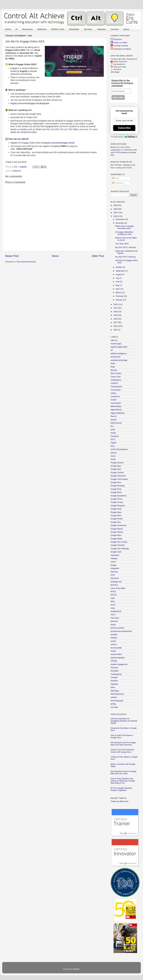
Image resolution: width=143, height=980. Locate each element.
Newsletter (74, 29)
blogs (113, 367)
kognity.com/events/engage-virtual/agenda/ (30, 103)
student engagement (119, 664)
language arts (116, 582)
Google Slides (116, 539)
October (119, 267)
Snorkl (113, 651)
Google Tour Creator (119, 542)
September (121, 271)
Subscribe (124, 128)
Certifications (116, 380)
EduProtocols (116, 423)
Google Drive (116, 489)
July (118, 278)
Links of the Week (118, 588)
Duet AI (114, 416)
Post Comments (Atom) (26, 262)
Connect (115, 29)
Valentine (114, 684)
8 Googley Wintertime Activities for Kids (124, 233)
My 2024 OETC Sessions (126, 247)
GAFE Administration (119, 449)
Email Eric (118, 39)
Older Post (98, 256)
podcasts (114, 621)
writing (113, 704)
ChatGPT (114, 383)
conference (16, 171)
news (113, 608)
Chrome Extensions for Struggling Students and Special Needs (124, 721)
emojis (113, 433)
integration (115, 568)
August (119, 274)
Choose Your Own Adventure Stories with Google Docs (123, 751)
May (118, 285)
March (119, 293)
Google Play (116, 522)
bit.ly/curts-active (29, 132)
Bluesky (114, 370)
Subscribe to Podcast (122, 49)
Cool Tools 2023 (122, 244)
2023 (116, 216)
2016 (116, 326)
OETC (113, 615)
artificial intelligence (119, 354)
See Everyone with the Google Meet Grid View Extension (123, 744)
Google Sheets (117, 532)
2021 (116, 308)
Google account (117, 463)
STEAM (114, 661)
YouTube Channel (121, 46)
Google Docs (116, 482)
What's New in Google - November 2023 (125, 227)
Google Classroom (118, 476)
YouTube (114, 707)
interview (114, 572)
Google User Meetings (120, 549)
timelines (114, 681)
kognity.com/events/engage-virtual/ (59, 143)
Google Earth (116, 492)
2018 (116, 319)
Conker (114, 400)
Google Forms (116, 499)
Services (88, 29)
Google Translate (118, 545)
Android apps (116, 344)
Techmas (114, 668)
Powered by (124, 137)
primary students (117, 628)
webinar (114, 697)
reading (114, 638)
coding (113, 393)
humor (113, 562)
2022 (116, 304)
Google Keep (116, 509)
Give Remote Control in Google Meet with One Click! (123, 772)
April (118, 289)
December (120, 219)
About (126, 29)
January (119, 300)
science (114, 644)
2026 (116, 205)
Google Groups (117, 502)
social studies (116, 654)
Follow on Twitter (120, 43)
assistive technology (119, 360)
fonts (113, 446)
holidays (114, 559)
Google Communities (119, 479)
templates (115, 671)
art (112, 350)
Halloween (115, 555)
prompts (114, 635)
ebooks (114, 420)
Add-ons (114, 340)
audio (113, 363)
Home (8, 29)
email (113, 430)
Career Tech (116, 377)
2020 (116, 312)
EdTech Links (58, 29)
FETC (113, 440)
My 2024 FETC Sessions (125, 257)
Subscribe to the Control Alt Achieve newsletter (122, 83)
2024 (116, 213)
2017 (116, 322)
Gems (113, 456)
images (114, 565)
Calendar (101, 29)
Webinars (42, 29)
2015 (116, 330)
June (118, 282)
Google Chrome (117, 473)
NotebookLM (116, 611)
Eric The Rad (116, 165)
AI (17, 29)
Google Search (117, 529)
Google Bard (116, 469)
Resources (27, 29)
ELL (112, 426)
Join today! (115, 72)
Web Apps (115, 691)
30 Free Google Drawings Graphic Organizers (121, 789)
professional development (121, 631)
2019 (116, 315)
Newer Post (12, 256)
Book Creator (116, 373)
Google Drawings (118, 486)
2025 (116, 209)
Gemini (114, 453)
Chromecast (116, 390)
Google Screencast (118, 525)
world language (117, 701)
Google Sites (116, 535)
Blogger (76, 969)
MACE (113, 592)
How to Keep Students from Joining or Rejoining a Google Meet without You (123, 781)
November (120, 223)
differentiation (116, 406)
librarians (114, 585)
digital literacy (116, 410)
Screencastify (116, 648)
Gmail (113, 459)
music (113, 605)
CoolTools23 (116, 403)
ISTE (113, 575)
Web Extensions (117, 694)
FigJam (114, 443)
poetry (113, 625)
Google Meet (116, 516)
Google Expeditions (119, 496)
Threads (114, 677)
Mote (113, 601)
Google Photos (117, 519)
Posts (116, 178)
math (113, 598)
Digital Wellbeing (117, 413)
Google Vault (116, 552)
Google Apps (116, 466)
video (113, 687)
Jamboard (115, 578)
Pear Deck (115, 618)
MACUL (114, 595)
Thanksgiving (116, 674)
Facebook (115, 436)
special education (118, 658)
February (120, 296)
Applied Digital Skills (119, 347)
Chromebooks (116, 387)
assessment (116, 357)
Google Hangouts (118, 506)
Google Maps (116, 512)
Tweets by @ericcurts (119, 801)
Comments (118, 183)
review (113, 641)
